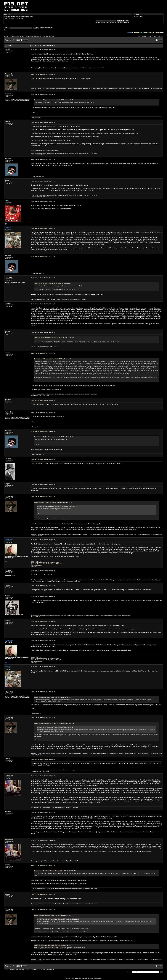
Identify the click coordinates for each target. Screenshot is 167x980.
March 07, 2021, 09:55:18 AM (43, 895)
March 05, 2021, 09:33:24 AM (43, 228)
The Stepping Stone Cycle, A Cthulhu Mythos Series (49, 564)
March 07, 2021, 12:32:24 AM (43, 759)
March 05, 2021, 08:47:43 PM (43, 540)
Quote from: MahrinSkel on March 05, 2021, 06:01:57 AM (54, 337)
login (23, 17)
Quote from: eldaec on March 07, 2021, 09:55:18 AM (52, 945)
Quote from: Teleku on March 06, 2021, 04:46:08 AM (52, 697)
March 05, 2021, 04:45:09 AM (43, 75)
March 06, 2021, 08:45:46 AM (43, 641)
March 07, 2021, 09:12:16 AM (43, 812)
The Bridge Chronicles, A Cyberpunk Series (47, 563)
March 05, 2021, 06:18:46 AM (43, 122)
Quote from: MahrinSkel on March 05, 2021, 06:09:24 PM (54, 437)
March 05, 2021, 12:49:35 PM (43, 278)
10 (19, 40)
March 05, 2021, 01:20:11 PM (43, 304)
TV (40, 36)
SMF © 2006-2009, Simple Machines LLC (90, 978)
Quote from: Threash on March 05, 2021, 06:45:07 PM (53, 502)
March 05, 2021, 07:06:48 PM (43, 484)
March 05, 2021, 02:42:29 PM (43, 354)
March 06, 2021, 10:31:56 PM (43, 718)
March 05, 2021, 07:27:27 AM (43, 159)
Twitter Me (34, 566)
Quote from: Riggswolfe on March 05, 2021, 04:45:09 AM (54, 100)
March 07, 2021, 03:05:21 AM (43, 776)
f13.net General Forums (17, 36)
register (30, 17)
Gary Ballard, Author (36, 565)
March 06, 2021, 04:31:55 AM (43, 586)
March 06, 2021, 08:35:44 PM (43, 667)
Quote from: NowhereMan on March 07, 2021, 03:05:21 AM (55, 871)
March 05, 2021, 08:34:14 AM (43, 201)
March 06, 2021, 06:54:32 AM (43, 621)
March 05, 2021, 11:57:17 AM (43, 256)
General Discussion (32, 36)
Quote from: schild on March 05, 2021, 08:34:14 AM (52, 283)
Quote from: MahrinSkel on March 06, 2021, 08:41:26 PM (54, 723)
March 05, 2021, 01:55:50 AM (43, 50)
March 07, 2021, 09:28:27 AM (43, 865)
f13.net (6, 36)
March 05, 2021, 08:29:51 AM (43, 181)
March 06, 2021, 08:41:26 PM (43, 692)
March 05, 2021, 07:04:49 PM (43, 459)
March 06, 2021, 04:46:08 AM (43, 596)
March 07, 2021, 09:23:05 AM (43, 840)
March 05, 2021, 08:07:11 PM (43, 497)
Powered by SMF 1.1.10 (72, 978)
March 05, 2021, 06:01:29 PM (43, 400)
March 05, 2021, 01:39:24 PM (43, 332)
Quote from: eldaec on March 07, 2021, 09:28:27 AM (52, 915)
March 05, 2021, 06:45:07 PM (43, 431)
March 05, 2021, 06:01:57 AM (43, 94)
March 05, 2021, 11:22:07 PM (43, 571)
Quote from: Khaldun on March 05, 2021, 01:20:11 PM (53, 359)
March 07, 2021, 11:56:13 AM (43, 910)
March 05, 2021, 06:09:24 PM (43, 413)
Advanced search (46, 28)
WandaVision (50, 36)
